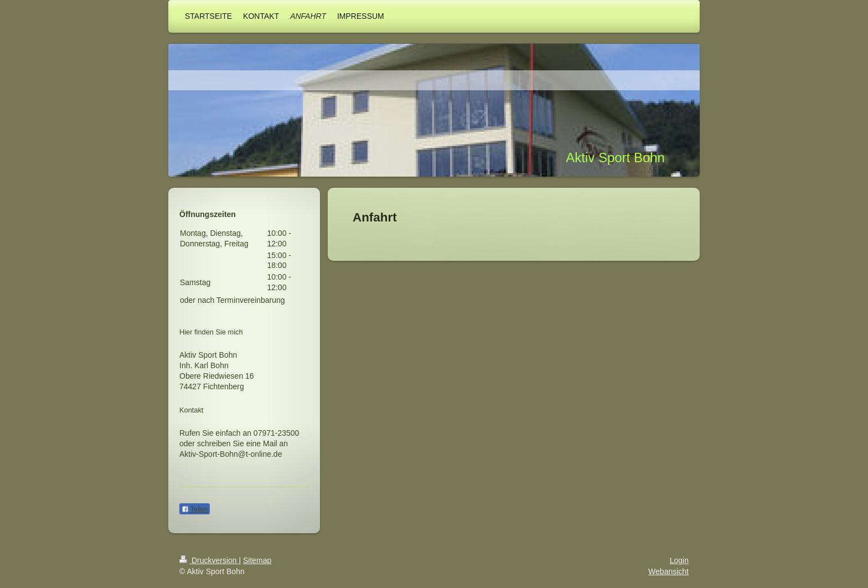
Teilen (195, 509)
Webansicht (668, 571)
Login (679, 560)
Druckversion (209, 560)
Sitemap (257, 560)
